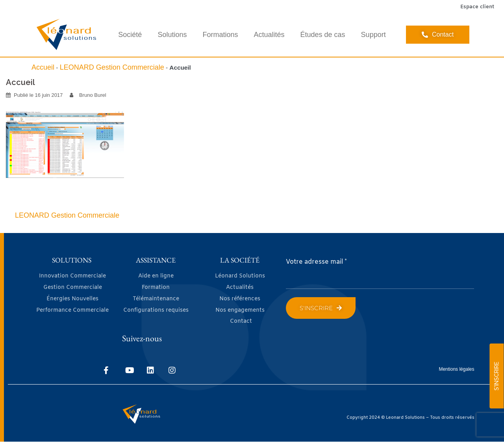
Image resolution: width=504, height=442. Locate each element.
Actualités (269, 35)
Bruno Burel (93, 95)
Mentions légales (456, 369)
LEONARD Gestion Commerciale (112, 67)
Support (373, 35)
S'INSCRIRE (497, 376)
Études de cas (323, 35)
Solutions (172, 35)
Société (130, 35)
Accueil (43, 67)
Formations (220, 35)
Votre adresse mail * (316, 262)
